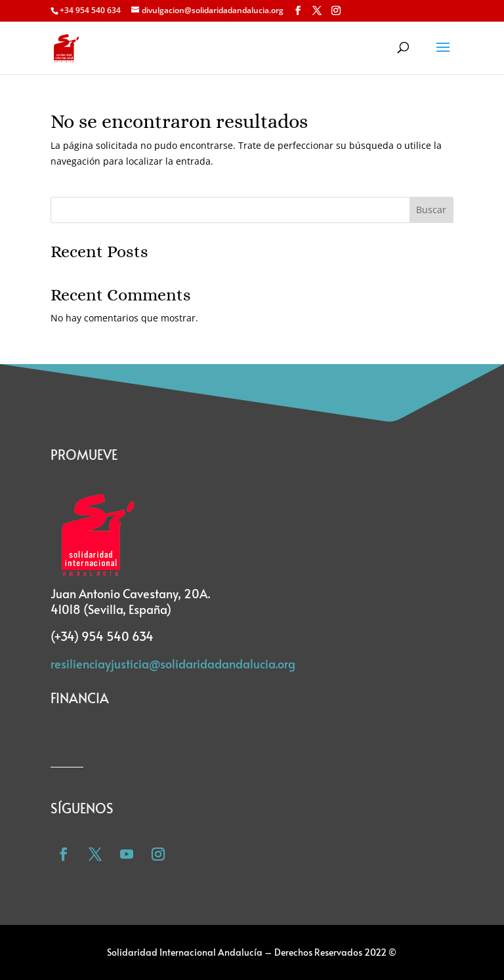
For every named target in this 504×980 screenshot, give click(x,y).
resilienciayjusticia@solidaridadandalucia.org (173, 664)
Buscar (431, 210)
